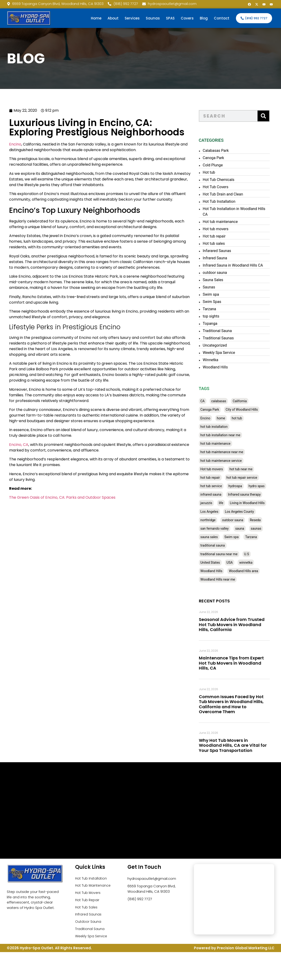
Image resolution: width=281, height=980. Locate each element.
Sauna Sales (222, 280)
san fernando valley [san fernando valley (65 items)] (224, 528)
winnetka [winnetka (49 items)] (255, 563)
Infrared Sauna (224, 258)
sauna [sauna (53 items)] (249, 528)
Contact (222, 18)
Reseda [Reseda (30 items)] (264, 520)
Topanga (219, 323)
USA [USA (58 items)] (239, 563)
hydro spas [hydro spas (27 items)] (266, 486)
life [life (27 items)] (230, 503)
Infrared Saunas (89, 917)
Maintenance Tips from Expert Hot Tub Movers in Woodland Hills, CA (241, 663)
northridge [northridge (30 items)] (217, 520)
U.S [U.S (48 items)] (256, 554)
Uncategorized (224, 345)
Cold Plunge (222, 165)
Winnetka (220, 360)
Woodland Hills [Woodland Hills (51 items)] (221, 571)
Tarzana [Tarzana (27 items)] (260, 537)
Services (132, 18)
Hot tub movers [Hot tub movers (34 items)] (221, 469)
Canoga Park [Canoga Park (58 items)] (219, 410)
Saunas (153, 18)
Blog (204, 18)
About (113, 18)
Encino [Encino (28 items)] (215, 418)
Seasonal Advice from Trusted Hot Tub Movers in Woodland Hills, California (241, 624)
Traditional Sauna (227, 331)
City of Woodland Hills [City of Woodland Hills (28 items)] (251, 410)
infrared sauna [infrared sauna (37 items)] (220, 494)
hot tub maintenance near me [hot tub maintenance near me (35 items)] (231, 452)
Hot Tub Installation (228, 201)
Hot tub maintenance (229, 222)
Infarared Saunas (226, 251)
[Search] (273, 116)
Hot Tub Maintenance (94, 886)
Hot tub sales (223, 243)
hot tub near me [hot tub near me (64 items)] (250, 469)
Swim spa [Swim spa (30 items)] (241, 537)
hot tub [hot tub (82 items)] (246, 418)
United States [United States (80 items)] (219, 563)
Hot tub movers (225, 229)
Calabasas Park (225, 151)
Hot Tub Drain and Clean (232, 194)
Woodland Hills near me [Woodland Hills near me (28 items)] (227, 579)
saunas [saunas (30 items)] (265, 528)
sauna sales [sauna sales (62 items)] (218, 537)
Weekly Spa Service (228, 353)
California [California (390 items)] (249, 401)
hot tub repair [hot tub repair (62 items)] (219, 478)
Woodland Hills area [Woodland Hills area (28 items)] (253, 571)
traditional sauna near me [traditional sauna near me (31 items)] (228, 554)
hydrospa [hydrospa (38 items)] (244, 486)
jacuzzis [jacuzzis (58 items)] (216, 503)
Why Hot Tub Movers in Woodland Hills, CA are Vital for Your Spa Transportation (242, 745)
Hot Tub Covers (225, 187)
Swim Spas (221, 302)
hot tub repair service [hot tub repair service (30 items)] (251, 478)
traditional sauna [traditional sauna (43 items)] (222, 545)
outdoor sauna (224, 273)
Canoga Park (223, 158)
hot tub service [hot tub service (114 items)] (220, 486)
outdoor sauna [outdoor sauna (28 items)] (242, 520)
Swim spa (220, 294)
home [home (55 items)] (230, 418)
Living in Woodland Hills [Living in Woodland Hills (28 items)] (256, 503)
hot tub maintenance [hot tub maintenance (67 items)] (225, 444)
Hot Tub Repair (88, 901)
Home (96, 18)
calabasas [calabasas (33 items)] (228, 401)
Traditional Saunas (227, 338)
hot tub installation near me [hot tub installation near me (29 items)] (230, 435)
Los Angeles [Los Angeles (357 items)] (219, 512)
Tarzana (219, 309)
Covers (187, 18)
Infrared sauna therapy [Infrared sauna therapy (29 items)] (254, 494)
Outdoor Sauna (88, 924)
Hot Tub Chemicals (228, 180)
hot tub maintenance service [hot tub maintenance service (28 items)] (230, 461)
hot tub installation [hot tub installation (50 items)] (223, 427)
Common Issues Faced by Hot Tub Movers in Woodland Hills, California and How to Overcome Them (240, 704)
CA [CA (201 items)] (212, 401)
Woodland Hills (225, 367)
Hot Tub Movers (88, 894)
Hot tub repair (223, 236)
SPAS (170, 18)
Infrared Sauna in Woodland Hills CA (242, 265)
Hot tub (218, 172)
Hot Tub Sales (87, 909)
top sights (220, 316)
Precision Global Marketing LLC (246, 952)
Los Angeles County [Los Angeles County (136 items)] (249, 512)
